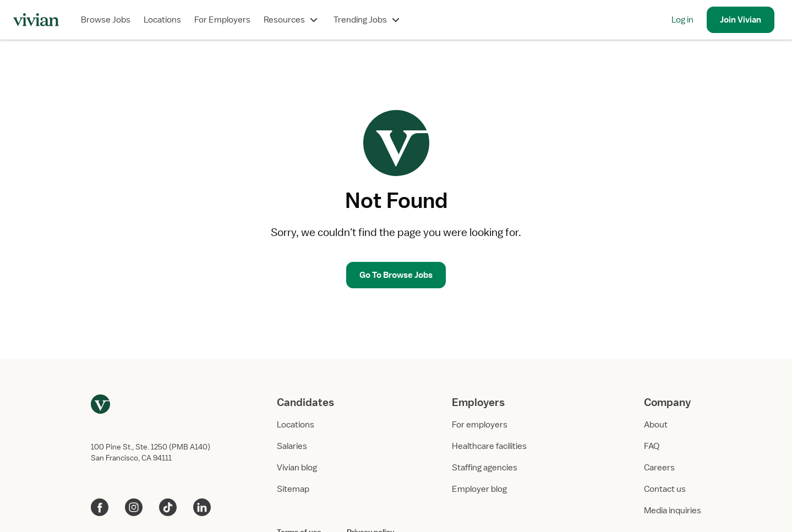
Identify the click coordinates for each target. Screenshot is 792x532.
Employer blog (479, 489)
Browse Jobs (106, 20)
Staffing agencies (485, 468)
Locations (162, 20)
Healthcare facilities (489, 446)
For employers (480, 425)
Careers (659, 468)
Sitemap (293, 489)
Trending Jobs (368, 20)
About (656, 425)
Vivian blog (297, 468)
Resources (292, 20)
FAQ (652, 446)
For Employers (222, 20)
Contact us (665, 489)
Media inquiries (673, 511)
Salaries (292, 446)
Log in (682, 20)
